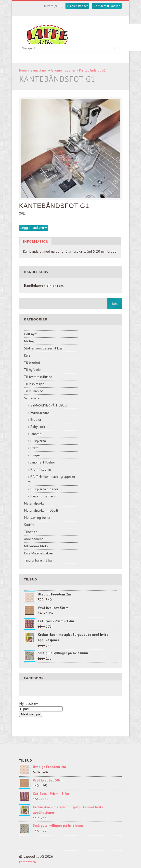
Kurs (27, 355)
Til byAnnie (32, 370)
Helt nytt (30, 334)
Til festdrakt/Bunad (38, 377)
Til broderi (32, 362)
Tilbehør (30, 532)
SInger (35, 455)
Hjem (23, 70)
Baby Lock (38, 427)
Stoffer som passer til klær (44, 348)
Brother (36, 420)
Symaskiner (39, 70)
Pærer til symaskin (44, 496)
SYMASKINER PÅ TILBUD (49, 405)
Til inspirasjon (34, 384)
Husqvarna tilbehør (44, 489)
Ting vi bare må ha (38, 560)
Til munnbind (34, 391)
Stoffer (29, 525)
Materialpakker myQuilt (41, 510)
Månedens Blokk (36, 546)
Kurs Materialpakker (39, 553)
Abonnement (33, 539)
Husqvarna (38, 441)
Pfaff (34, 448)
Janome (36, 434)
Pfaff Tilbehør (41, 469)
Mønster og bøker (37, 518)
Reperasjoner (40, 412)
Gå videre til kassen (107, 6)
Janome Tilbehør (63, 70)
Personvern (27, 862)
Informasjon (36, 242)
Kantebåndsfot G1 (92, 70)
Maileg (29, 341)
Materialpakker (35, 503)
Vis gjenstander (77, 6)
